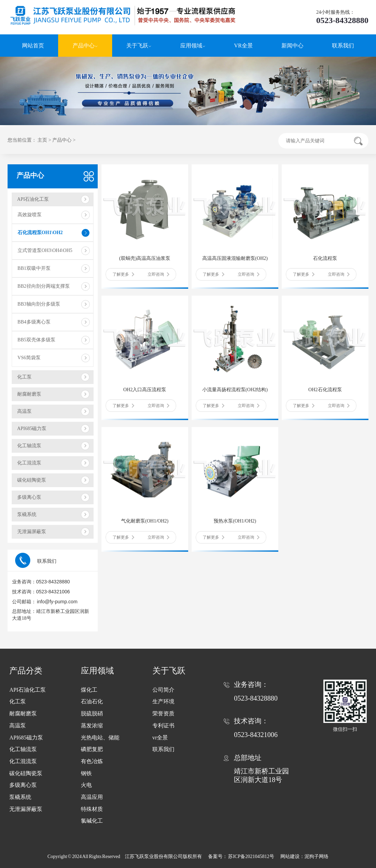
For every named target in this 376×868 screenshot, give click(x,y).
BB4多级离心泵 (34, 322)
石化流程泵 (325, 258)
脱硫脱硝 (92, 713)
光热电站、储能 (100, 738)
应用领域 (193, 46)
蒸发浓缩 (92, 726)
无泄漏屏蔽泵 (32, 532)
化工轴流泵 (29, 446)
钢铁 (86, 773)
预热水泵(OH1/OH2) (235, 521)
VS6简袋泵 (29, 358)
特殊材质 (92, 809)
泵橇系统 (27, 514)
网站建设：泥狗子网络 (304, 856)
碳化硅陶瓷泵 (32, 480)
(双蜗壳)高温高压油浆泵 (145, 258)
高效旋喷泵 (30, 215)
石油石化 (92, 701)
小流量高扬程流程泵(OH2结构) (235, 390)
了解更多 (123, 274)
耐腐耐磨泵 (29, 394)
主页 (42, 140)
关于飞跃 (139, 46)
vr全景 (160, 738)
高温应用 (92, 797)
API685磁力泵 (32, 428)
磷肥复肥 (92, 749)
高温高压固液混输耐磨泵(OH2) (235, 258)
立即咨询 (158, 274)
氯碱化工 (92, 821)
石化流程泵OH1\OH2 (40, 233)
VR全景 (243, 46)
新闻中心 (292, 46)
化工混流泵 (29, 463)
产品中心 (85, 46)
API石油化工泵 (33, 199)
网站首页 (33, 46)
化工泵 (24, 377)
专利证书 (163, 726)
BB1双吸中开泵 (34, 268)
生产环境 (163, 701)
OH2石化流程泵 (325, 390)
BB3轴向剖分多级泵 (39, 304)
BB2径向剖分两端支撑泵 (44, 286)
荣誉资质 (163, 713)
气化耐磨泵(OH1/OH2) (145, 521)
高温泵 (24, 411)
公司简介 (163, 690)
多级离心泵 (29, 497)
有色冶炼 (92, 761)
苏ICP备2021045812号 (251, 856)
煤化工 (89, 690)
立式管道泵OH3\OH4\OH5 (45, 250)
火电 (86, 785)
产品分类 (26, 671)
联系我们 (343, 46)
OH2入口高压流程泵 (145, 390)
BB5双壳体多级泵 (36, 340)
